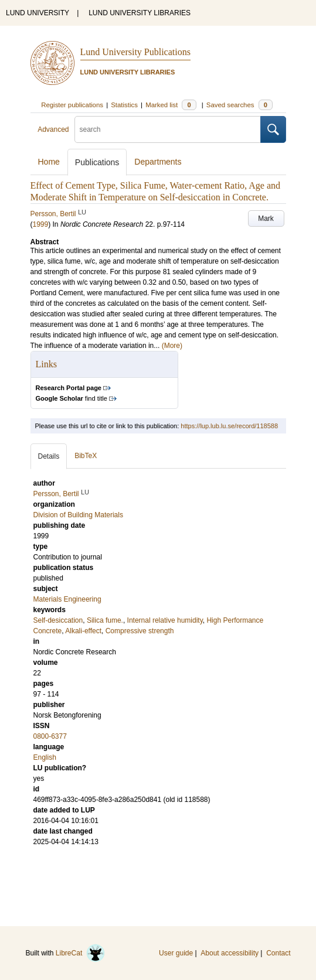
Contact (278, 953)
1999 (41, 224)
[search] (168, 129)
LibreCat (80, 953)
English (45, 757)
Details (49, 456)
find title (72, 398)
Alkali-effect (83, 631)
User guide (176, 953)
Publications (97, 162)
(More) (172, 346)
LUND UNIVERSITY (38, 13)
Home (49, 162)
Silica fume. (105, 620)
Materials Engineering (67, 599)
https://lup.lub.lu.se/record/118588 (229, 426)
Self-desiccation (58, 620)
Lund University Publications (135, 52)
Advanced (53, 129)
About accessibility (230, 953)
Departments (158, 162)
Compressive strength (140, 631)
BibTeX (86, 456)
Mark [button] (266, 218)
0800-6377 (50, 736)
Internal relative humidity (165, 620)
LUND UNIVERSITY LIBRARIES (140, 13)
